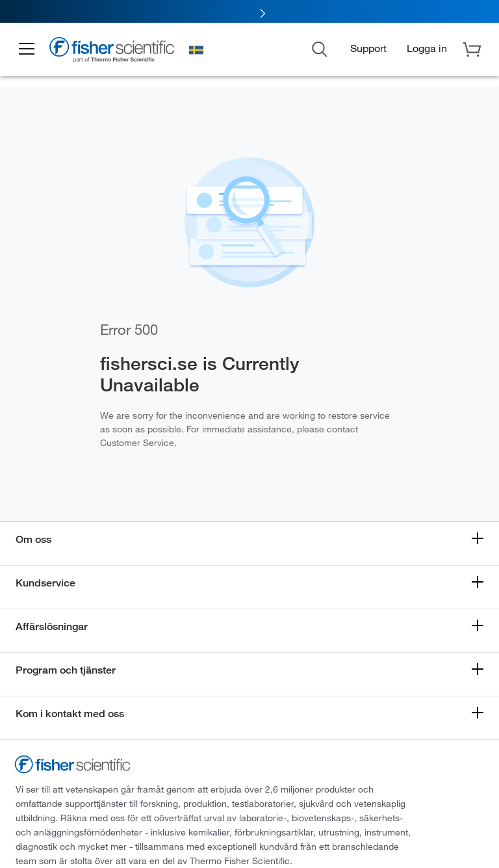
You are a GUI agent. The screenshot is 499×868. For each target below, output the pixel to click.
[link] (249, 11)
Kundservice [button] (45, 583)
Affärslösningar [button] (52, 626)
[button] (27, 49)
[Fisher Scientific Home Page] (114, 52)
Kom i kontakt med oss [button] (70, 714)
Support (368, 48)
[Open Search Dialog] (320, 48)
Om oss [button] (33, 539)
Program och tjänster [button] (66, 670)
